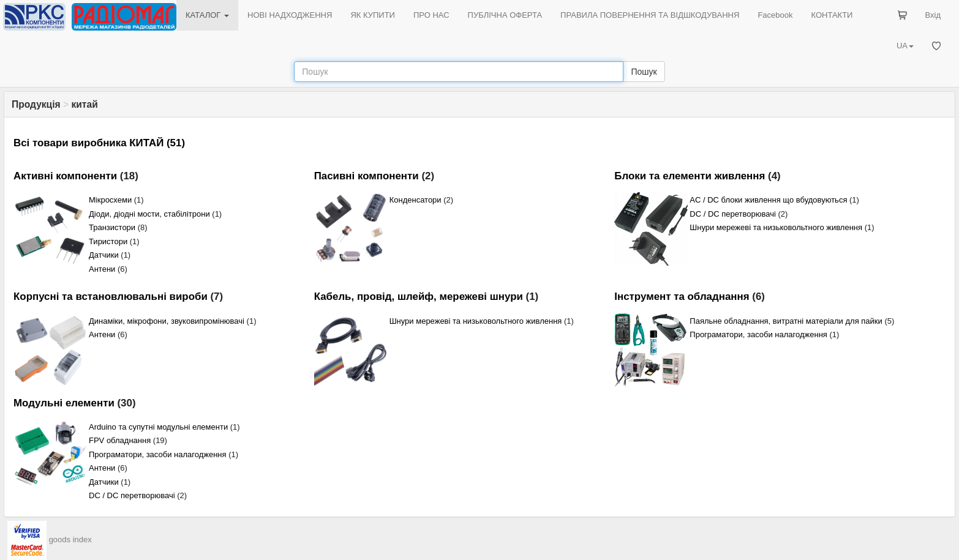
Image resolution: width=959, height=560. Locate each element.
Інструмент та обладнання (682, 297)
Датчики (104, 255)
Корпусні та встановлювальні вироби (111, 297)
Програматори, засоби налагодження (758, 334)
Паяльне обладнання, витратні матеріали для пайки (786, 321)
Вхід (933, 15)
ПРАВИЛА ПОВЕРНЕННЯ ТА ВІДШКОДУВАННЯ (650, 15)
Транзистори (112, 227)
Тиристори (108, 241)
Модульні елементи (64, 403)
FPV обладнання (120, 440)
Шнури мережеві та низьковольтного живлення (776, 227)
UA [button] (905, 46)
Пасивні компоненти (367, 176)
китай (84, 104)
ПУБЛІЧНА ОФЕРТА (505, 15)
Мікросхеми (110, 200)
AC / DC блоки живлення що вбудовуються (768, 200)
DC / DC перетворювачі (733, 214)
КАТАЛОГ (207, 15)
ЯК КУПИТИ (373, 15)
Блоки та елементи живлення (690, 176)
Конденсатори (416, 200)
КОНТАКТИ (832, 15)
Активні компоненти (65, 176)
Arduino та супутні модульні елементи (158, 427)
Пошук (644, 72)
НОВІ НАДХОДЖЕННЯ (290, 15)
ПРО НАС (431, 15)
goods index (70, 539)
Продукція (36, 104)
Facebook (775, 15)
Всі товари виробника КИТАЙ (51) (99, 143)
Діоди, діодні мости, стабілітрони (149, 214)
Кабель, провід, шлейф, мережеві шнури (419, 297)
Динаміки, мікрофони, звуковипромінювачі (167, 321)
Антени (102, 269)
